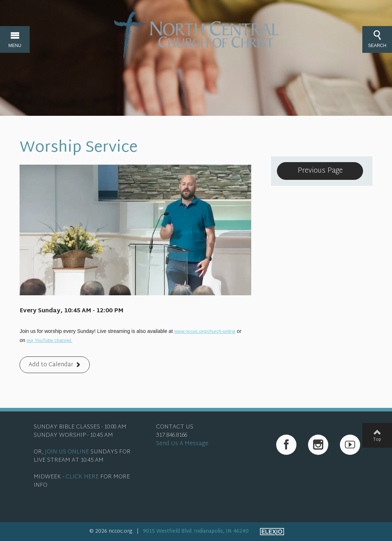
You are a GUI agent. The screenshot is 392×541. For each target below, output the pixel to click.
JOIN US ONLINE (67, 452)
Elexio (272, 532)
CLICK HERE (82, 477)
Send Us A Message (182, 444)
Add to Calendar (51, 365)
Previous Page (320, 171)
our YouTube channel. (50, 340)
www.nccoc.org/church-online (205, 331)
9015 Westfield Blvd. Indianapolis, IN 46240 (196, 531)
